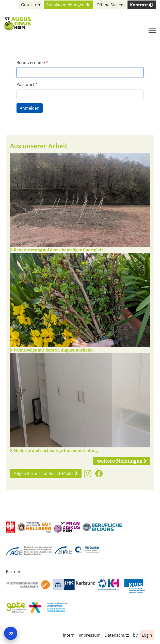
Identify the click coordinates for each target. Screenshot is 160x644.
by (135, 635)
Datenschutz (117, 635)
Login (147, 635)
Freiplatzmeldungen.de (68, 5)
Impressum (90, 635)
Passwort (25, 84)
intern (69, 635)
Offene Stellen (110, 5)
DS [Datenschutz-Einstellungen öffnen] (11, 633)
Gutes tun (31, 5)
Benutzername (31, 63)
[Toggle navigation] (152, 30)
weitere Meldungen (120, 461)
